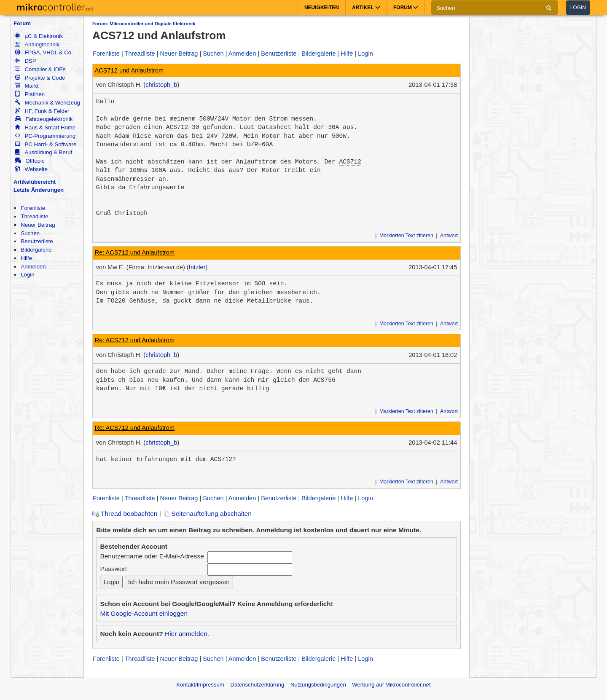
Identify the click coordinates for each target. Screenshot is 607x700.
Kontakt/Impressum (200, 685)
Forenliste (33, 208)
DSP (25, 61)
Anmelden (33, 267)
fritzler (197, 267)
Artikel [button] (366, 8)
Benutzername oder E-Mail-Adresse (152, 556)
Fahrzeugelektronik (44, 119)
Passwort (113, 569)
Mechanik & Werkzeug (47, 103)
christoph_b (161, 85)
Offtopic (30, 161)
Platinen (30, 94)
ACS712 (177, 127)
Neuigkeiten (322, 8)
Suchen (30, 233)
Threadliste (34, 216)
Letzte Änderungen (39, 190)
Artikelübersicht (35, 182)
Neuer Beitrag (38, 225)
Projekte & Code (40, 78)
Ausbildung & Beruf (43, 152)
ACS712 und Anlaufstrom (129, 70)
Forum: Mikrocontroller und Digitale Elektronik (144, 24)
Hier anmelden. (187, 634)
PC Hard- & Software (46, 144)
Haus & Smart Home (45, 127)
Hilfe (26, 258)
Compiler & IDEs (40, 69)
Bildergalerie (36, 250)
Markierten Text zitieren (406, 236)
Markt (27, 86)
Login (578, 8)
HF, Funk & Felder (42, 111)
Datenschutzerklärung (257, 685)
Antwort (449, 236)
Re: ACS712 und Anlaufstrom (135, 252)
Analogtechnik (37, 44)
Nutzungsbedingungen (318, 685)
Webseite (31, 169)
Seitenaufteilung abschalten (207, 514)
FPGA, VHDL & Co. (44, 52)
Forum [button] (406, 8)
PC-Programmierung (45, 136)
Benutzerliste (37, 241)
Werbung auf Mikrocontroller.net (391, 685)
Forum (22, 23)
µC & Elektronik (39, 36)
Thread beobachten (125, 514)
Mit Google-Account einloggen (144, 613)
